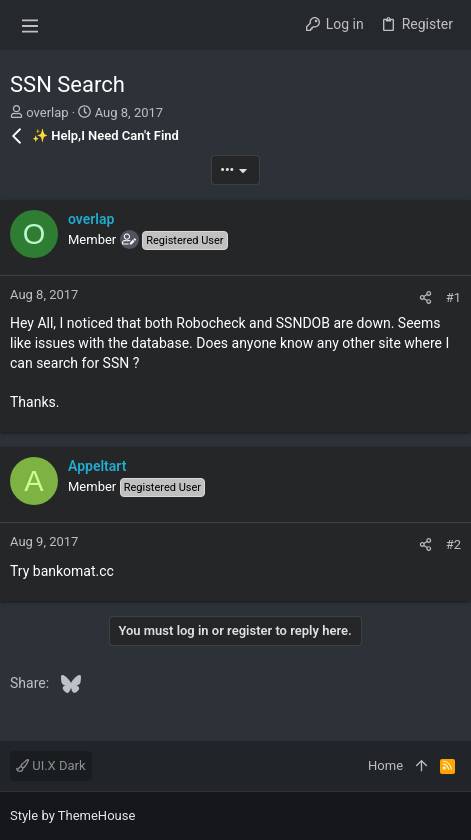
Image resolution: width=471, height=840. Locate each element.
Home (385, 765)
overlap (47, 112)
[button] (30, 25)
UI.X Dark (51, 765)
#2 (453, 544)
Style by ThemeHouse (72, 815)
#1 (453, 297)
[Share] (425, 297)
